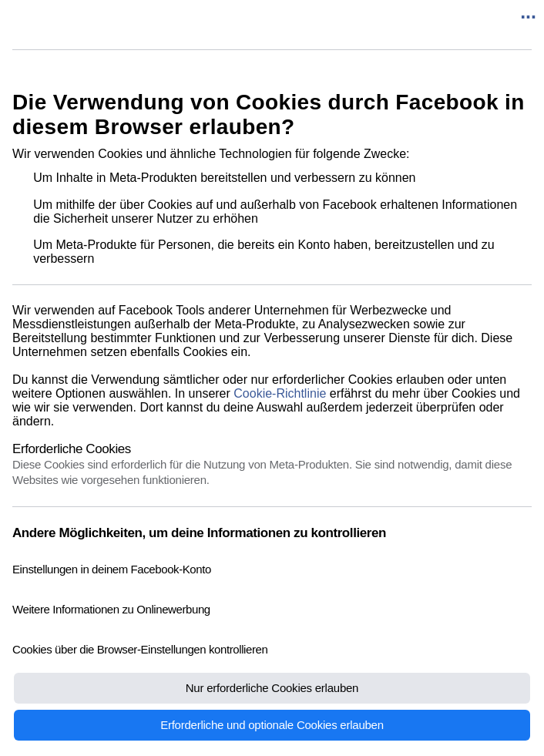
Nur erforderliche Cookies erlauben (272, 688)
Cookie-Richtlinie (280, 393)
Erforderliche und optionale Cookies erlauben (272, 725)
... (528, 12)
